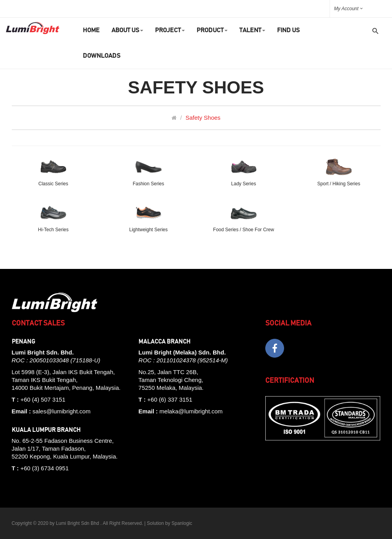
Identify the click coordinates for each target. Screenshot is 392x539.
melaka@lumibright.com (191, 411)
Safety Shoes (203, 118)
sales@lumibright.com (62, 411)
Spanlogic (182, 523)
